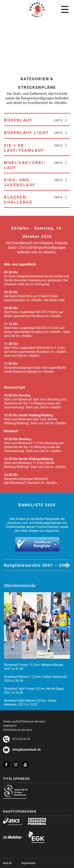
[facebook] (8, 763)
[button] (62, 120)
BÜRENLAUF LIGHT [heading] (26, 132)
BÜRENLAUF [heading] (18, 120)
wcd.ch (7, 863)
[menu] (65, 9)
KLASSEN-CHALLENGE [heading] (18, 199)
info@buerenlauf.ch (27, 749)
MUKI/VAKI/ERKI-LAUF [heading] (25, 165)
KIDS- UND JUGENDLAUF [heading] (20, 182)
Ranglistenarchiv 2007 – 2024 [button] (37, 565)
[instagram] (17, 763)
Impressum (28, 863)
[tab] (37, 565)
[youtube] (27, 765)
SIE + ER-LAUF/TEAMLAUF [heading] (24, 148)
